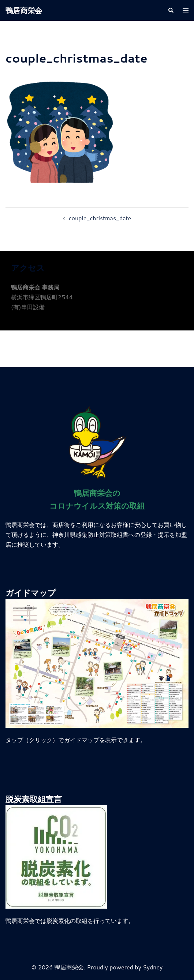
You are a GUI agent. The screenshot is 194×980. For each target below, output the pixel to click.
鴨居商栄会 (24, 10)
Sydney (153, 967)
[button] (171, 10)
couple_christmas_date (100, 218)
